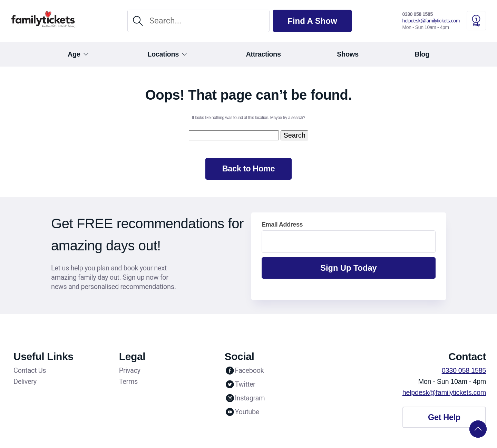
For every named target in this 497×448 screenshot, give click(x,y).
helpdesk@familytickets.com (431, 21)
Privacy (130, 371)
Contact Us (30, 371)
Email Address (282, 225)
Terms (128, 382)
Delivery (25, 382)
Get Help (444, 419)
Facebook (244, 371)
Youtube (242, 412)
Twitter (240, 385)
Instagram (245, 399)
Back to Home (248, 169)
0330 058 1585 (418, 14)
